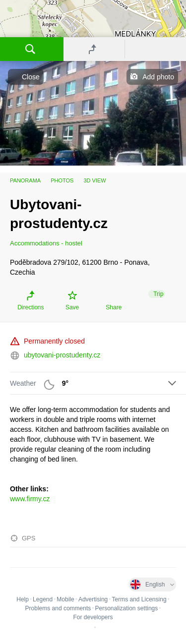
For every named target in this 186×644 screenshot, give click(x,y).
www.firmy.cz (30, 499)
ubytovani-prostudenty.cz (62, 355)
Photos (62, 180)
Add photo (158, 77)
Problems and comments (58, 608)
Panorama (25, 180)
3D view (94, 180)
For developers (93, 617)
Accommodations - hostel (46, 243)
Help (23, 599)
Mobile (65, 599)
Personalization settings (126, 608)
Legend (43, 599)
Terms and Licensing (139, 599)
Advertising (93, 599)
